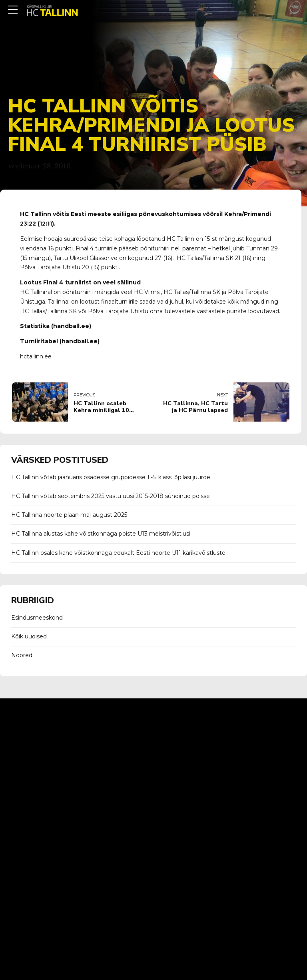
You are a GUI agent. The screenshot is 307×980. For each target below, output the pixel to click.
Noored (22, 655)
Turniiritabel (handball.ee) (60, 341)
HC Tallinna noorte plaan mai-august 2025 (69, 515)
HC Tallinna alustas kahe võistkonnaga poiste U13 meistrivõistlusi (101, 534)
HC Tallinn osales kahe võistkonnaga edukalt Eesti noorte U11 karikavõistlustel (119, 553)
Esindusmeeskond (37, 618)
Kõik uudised (29, 636)
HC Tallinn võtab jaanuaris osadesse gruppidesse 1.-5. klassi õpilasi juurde (111, 477)
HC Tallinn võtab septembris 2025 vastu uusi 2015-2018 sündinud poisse (111, 496)
